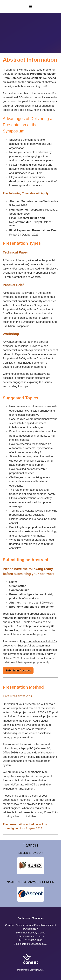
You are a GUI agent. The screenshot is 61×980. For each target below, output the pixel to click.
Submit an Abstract (18, 671)
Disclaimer (22, 970)
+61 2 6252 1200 (33, 940)
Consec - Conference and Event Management (30, 925)
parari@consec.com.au (34, 944)
